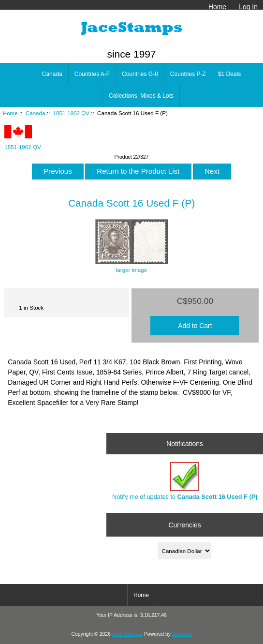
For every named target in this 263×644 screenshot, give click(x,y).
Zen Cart (182, 634)
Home (217, 7)
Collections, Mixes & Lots (141, 96)
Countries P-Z (188, 74)
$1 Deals (229, 74)
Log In (248, 7)
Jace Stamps (127, 634)
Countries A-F (92, 74)
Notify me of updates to (185, 481)
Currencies (185, 524)
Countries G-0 (140, 74)
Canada (36, 113)
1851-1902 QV (71, 113)
